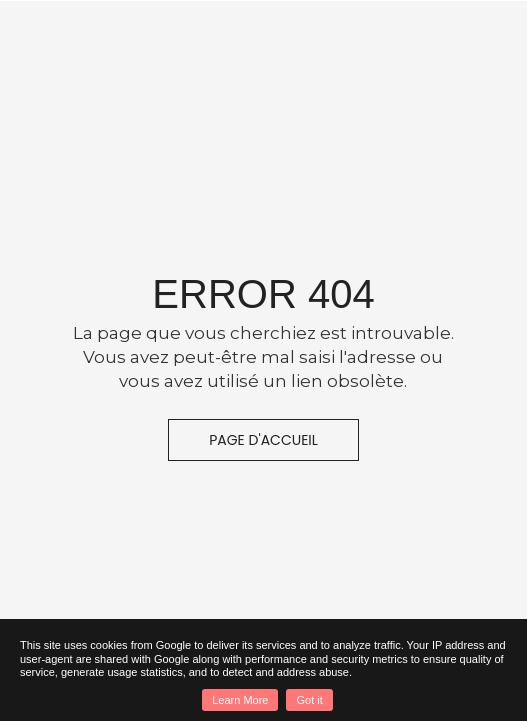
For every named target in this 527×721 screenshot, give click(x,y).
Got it (309, 700)
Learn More (240, 700)
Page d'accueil (263, 440)
